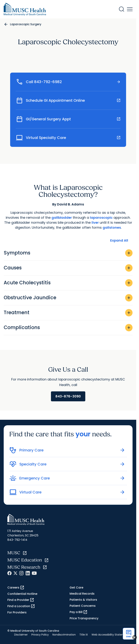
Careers (16, 588)
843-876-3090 (68, 396)
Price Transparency (84, 618)
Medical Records (82, 594)
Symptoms (68, 253)
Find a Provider (21, 600)
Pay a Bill (79, 612)
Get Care (76, 588)
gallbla (58, 218)
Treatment (68, 313)
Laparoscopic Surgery (26, 24)
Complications (68, 328)
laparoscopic (101, 218)
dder (68, 218)
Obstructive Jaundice (68, 298)
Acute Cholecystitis (68, 283)
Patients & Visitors (83, 600)
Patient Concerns (83, 606)
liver (95, 222)
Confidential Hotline (22, 594)
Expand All (119, 240)
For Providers (17, 612)
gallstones (112, 227)
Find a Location (21, 606)
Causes (68, 268)
